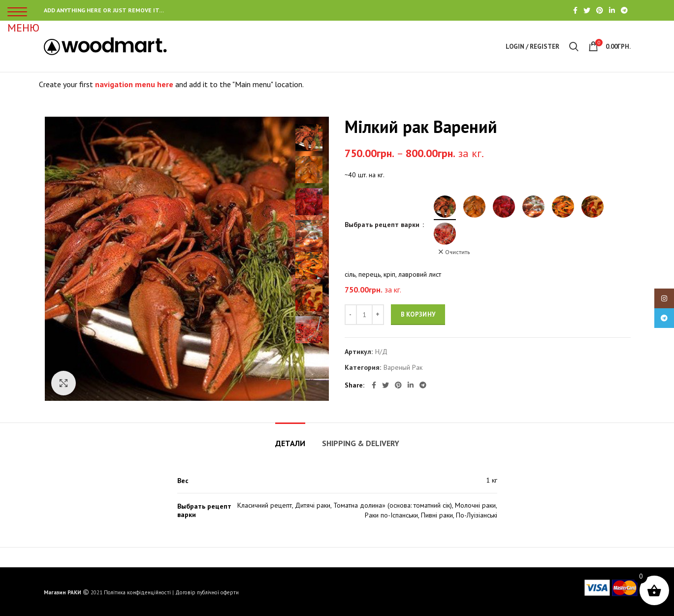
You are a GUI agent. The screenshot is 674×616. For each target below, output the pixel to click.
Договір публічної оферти (207, 592)
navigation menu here (134, 84)
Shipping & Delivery (361, 443)
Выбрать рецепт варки (383, 225)
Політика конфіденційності (137, 592)
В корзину (418, 314)
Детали (290, 443)
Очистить (458, 252)
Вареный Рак (403, 368)
